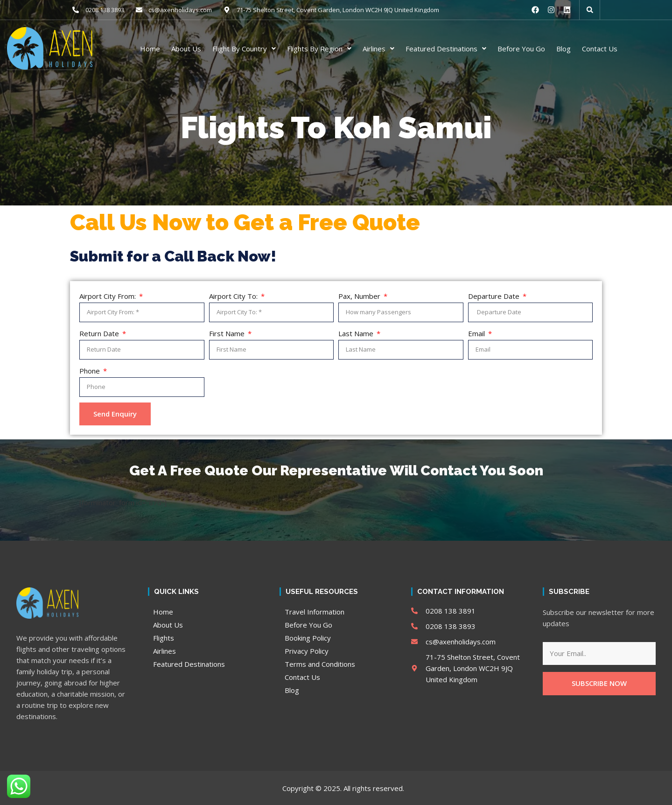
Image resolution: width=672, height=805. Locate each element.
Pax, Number (360, 296)
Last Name (357, 333)
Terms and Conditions (320, 664)
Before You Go (521, 48)
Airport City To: (234, 296)
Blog (563, 48)
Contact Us (600, 48)
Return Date (100, 333)
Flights (164, 637)
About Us (186, 48)
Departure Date (495, 296)
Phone (91, 370)
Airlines (378, 48)
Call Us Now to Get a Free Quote (245, 222)
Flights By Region (319, 48)
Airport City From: (108, 296)
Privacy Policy (307, 650)
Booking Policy (308, 637)
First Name (228, 333)
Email (477, 333)
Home (150, 48)
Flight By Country (244, 48)
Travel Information (315, 611)
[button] (590, 10)
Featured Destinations (446, 48)
